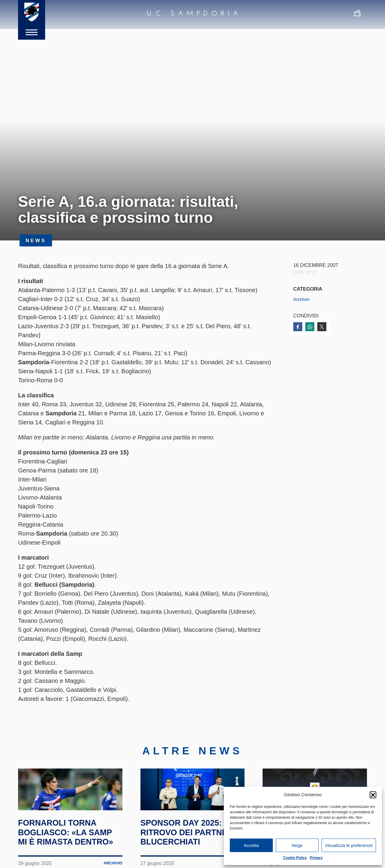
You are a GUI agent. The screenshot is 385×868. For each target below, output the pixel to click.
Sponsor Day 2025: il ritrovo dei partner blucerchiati (192, 854)
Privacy (316, 858)
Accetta (251, 845)
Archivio (302, 299)
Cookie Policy (295, 858)
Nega (297, 845)
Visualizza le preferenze (349, 845)
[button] (373, 795)
